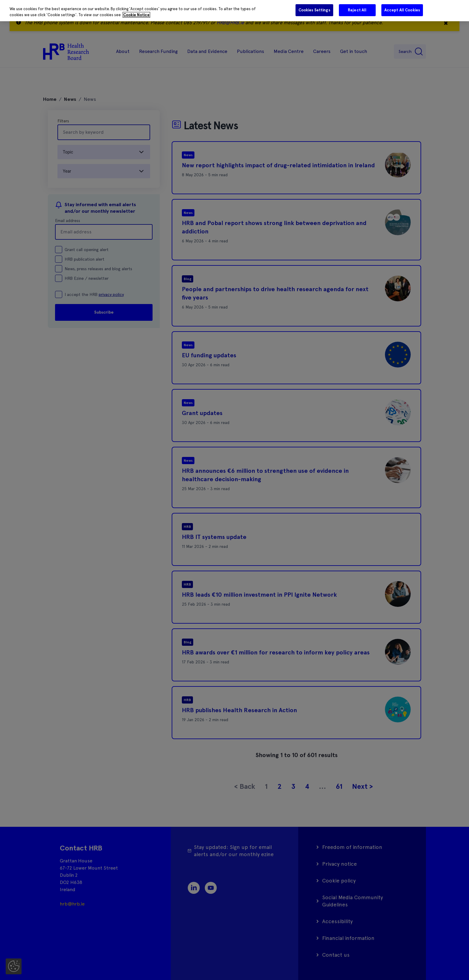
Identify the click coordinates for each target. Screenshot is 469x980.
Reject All (357, 10)
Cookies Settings (314, 10)
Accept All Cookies (402, 10)
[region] (234, 11)
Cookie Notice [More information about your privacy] (136, 15)
